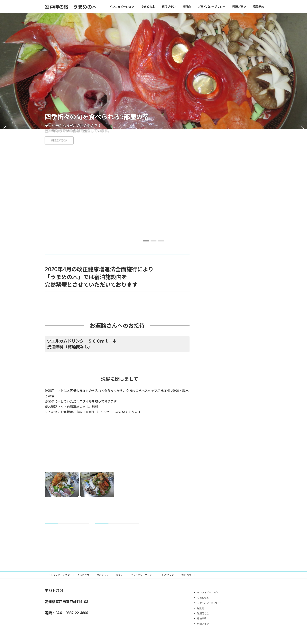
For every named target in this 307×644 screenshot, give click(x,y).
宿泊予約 (186, 575)
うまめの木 (83, 575)
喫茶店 (120, 575)
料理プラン (59, 140)
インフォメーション (59, 575)
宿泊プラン (103, 575)
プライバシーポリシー (143, 575)
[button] (146, 241)
